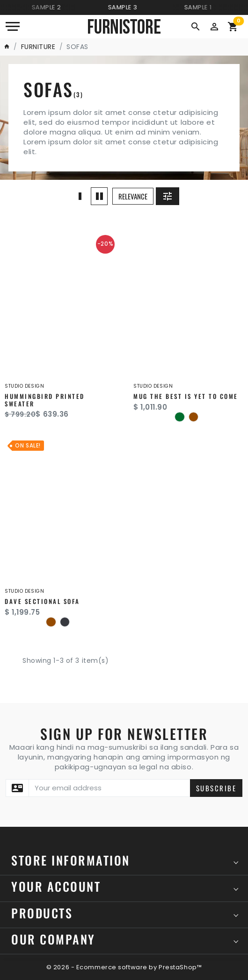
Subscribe (216, 788)
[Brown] (193, 417)
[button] (214, 26)
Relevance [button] (133, 196)
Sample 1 (201, 7)
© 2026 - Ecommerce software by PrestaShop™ (124, 967)
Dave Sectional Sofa (42, 601)
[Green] (179, 417)
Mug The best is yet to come (186, 396)
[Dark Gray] (65, 622)
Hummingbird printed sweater (45, 400)
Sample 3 (126, 7)
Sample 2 (49, 7)
